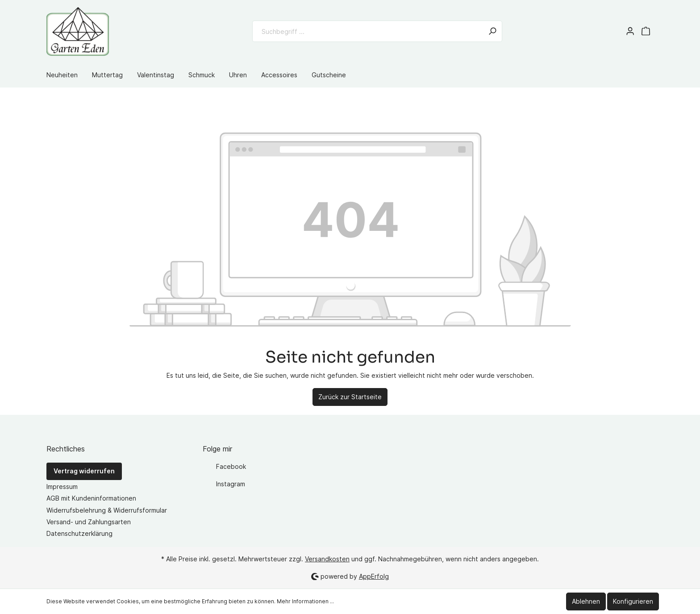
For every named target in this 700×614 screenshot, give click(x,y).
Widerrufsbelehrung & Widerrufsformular (107, 510)
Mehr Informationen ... (305, 601)
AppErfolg (374, 576)
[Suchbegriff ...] (368, 31)
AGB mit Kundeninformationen (91, 498)
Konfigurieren (633, 601)
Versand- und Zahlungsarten (89, 522)
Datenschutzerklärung (79, 533)
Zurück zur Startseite (350, 397)
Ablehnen (586, 601)
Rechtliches (66, 449)
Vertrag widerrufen (84, 471)
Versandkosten (327, 559)
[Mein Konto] (630, 31)
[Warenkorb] (646, 31)
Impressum (62, 487)
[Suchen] (492, 31)
